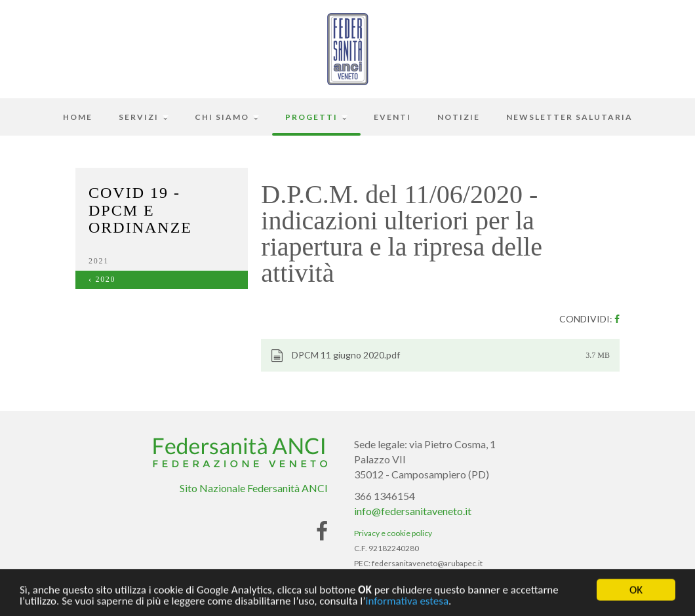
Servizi (144, 117)
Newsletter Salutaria (569, 117)
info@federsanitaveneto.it (413, 511)
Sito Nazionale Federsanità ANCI (254, 488)
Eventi (392, 117)
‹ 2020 (102, 279)
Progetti (316, 117)
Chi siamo (227, 117)
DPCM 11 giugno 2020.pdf (335, 356)
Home (78, 117)
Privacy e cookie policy (393, 533)
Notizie (459, 117)
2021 (99, 261)
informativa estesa (407, 603)
